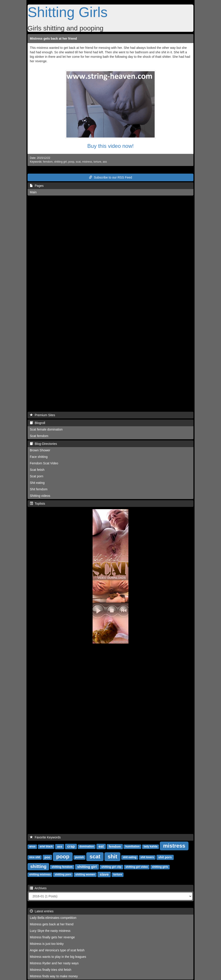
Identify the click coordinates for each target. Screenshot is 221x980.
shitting (38, 866)
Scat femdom (39, 436)
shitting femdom (62, 867)
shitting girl (60, 162)
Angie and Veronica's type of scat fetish (57, 950)
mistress (87, 162)
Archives (38, 888)
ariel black (46, 847)
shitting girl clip (111, 867)
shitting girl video (137, 867)
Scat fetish (37, 470)
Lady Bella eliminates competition (53, 918)
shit (112, 856)
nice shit (35, 857)
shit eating (130, 857)
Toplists (37, 504)
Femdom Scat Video (44, 463)
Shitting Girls (68, 12)
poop (71, 162)
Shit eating (37, 483)
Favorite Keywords (45, 837)
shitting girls (160, 867)
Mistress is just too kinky (47, 944)
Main (33, 192)
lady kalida (151, 847)
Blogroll (37, 423)
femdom (48, 162)
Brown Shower (40, 450)
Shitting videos (40, 496)
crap (71, 846)
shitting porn (63, 875)
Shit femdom (39, 489)
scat (78, 162)
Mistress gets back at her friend (53, 39)
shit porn (165, 857)
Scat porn (37, 476)
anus (32, 847)
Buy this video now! (111, 146)
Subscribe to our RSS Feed (110, 177)
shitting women (85, 875)
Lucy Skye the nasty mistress (50, 931)
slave (104, 874)
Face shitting (39, 457)
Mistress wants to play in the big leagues (58, 957)
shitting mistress (40, 875)
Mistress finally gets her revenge (52, 937)
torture (97, 162)
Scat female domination (46, 429)
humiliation (132, 847)
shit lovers (147, 857)
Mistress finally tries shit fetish (51, 970)
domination (87, 847)
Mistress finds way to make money (54, 976)
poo (47, 857)
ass (105, 162)
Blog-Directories (43, 444)
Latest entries (42, 911)
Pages (37, 186)
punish (79, 857)
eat (101, 846)
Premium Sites (42, 415)
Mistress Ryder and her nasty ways (54, 963)
